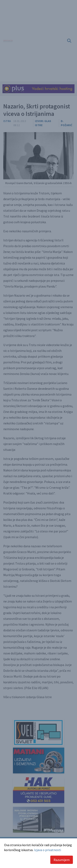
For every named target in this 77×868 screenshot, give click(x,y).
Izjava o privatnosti (47, 850)
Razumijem (62, 860)
